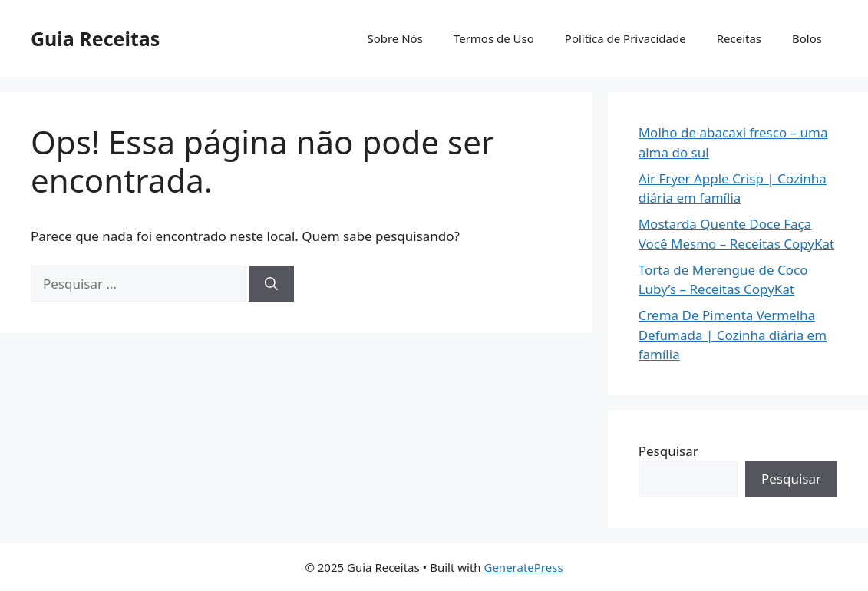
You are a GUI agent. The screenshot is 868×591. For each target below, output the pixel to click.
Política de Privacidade (625, 38)
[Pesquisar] (271, 284)
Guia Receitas (95, 38)
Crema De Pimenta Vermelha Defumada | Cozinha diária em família (733, 335)
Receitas (739, 38)
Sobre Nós (394, 38)
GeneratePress (523, 567)
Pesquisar (668, 451)
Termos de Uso (494, 38)
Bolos (807, 38)
